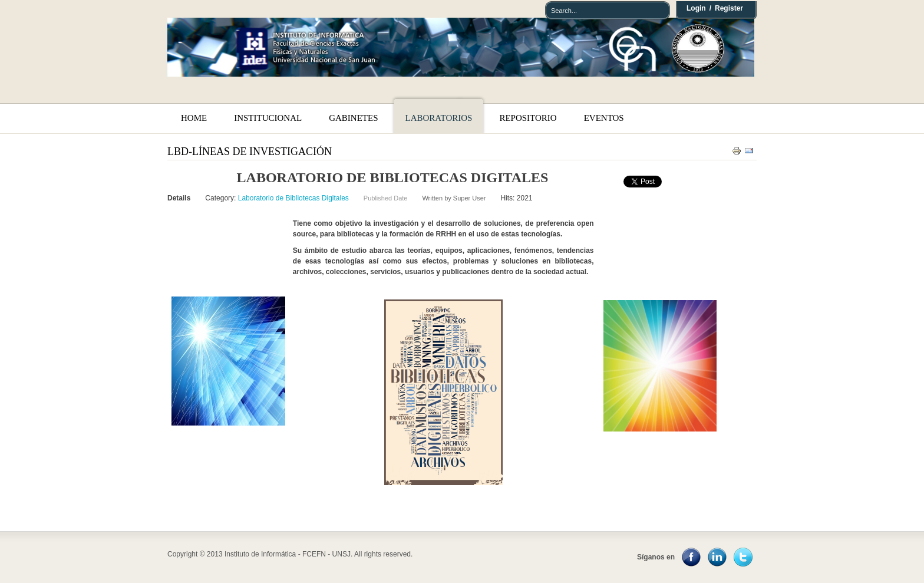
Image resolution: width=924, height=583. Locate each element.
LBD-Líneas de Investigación (250, 151)
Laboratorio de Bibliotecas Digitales (293, 198)
